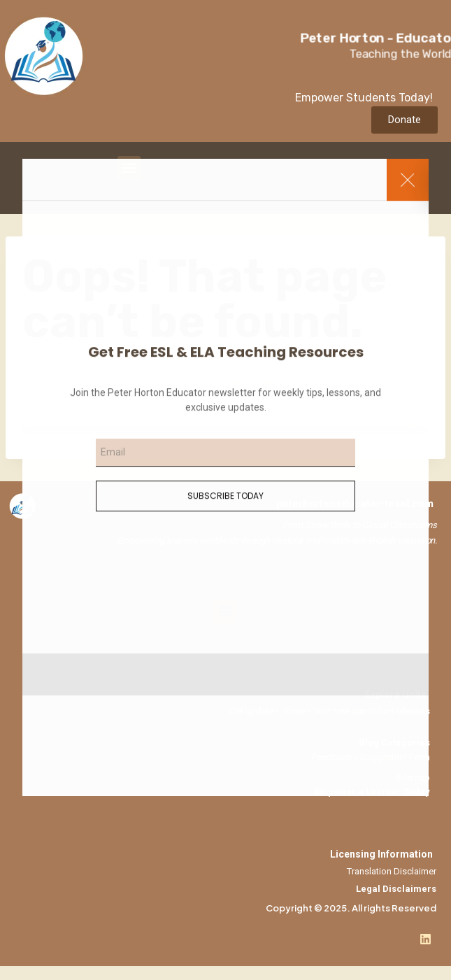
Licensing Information (381, 854)
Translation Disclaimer (392, 871)
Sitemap (413, 777)
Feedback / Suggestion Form (371, 757)
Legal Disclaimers (396, 889)
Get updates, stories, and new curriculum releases (330, 711)
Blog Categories (394, 743)
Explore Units (396, 695)
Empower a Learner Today (372, 791)
